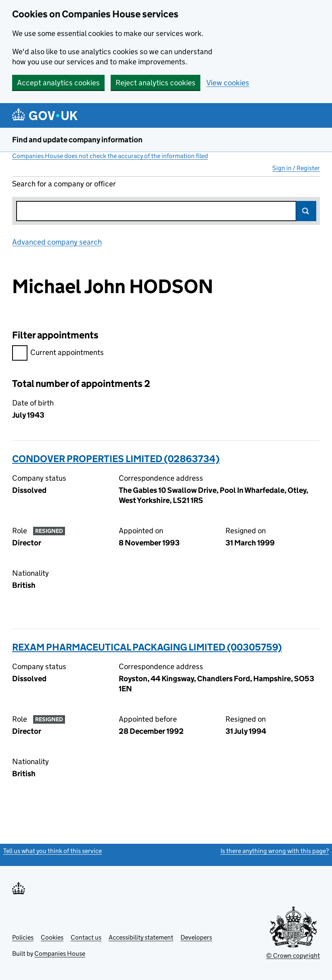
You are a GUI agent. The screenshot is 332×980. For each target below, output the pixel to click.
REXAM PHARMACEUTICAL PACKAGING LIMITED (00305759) (147, 647)
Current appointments (58, 354)
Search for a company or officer (64, 184)
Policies (23, 937)
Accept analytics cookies (58, 83)
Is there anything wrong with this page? (275, 851)
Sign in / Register (296, 168)
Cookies (52, 937)
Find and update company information (77, 140)
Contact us (86, 937)
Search (306, 211)
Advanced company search (57, 242)
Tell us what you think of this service (53, 851)
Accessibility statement (141, 937)
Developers (196, 937)
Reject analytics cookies (155, 83)
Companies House (60, 954)
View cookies (228, 83)
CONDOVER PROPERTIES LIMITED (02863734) (116, 459)
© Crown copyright (293, 956)
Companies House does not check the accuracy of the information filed (110, 156)
